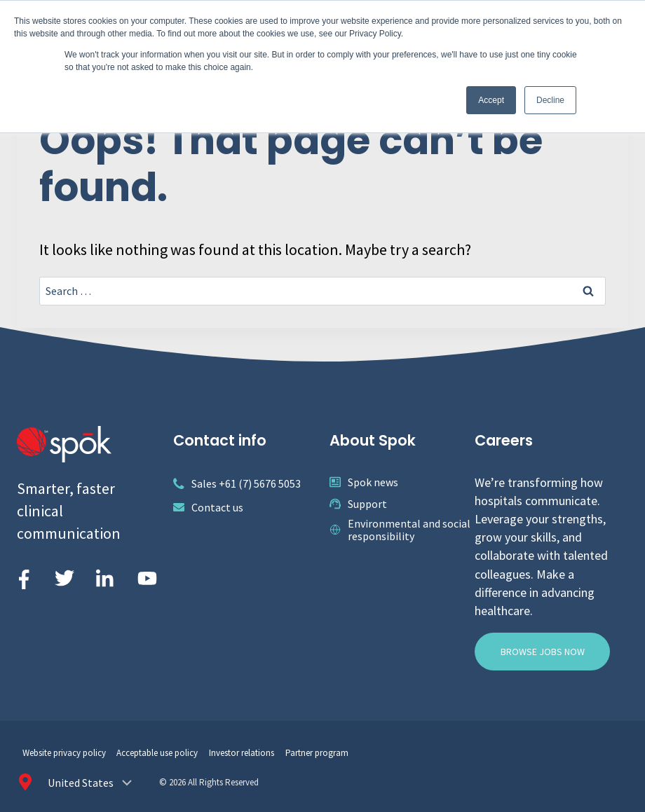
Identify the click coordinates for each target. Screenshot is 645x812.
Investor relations (242, 753)
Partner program (317, 753)
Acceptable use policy (157, 753)
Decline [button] (550, 100)
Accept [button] (491, 100)
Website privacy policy (64, 753)
